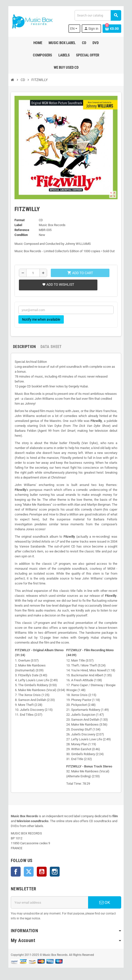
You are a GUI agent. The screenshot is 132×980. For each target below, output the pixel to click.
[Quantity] (33, 273)
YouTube (42, 872)
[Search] (98, 15)
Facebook (16, 872)
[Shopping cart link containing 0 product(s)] (112, 29)
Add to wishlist (58, 284)
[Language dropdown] (74, 29)
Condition (21, 235)
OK (105, 902)
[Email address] (49, 902)
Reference (22, 230)
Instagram (55, 872)
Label (18, 225)
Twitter (29, 872)
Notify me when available (41, 319)
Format (20, 220)
